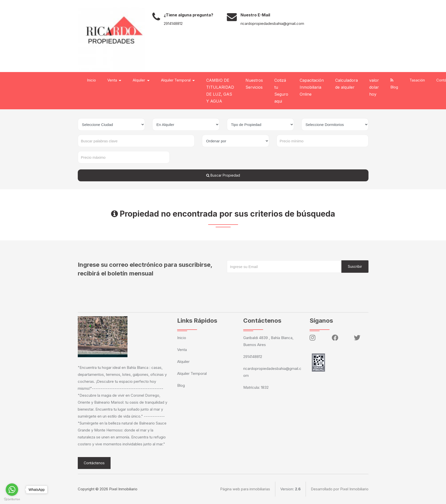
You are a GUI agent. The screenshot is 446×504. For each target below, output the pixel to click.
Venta (182, 350)
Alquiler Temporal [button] (176, 80)
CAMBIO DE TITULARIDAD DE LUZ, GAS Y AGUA (220, 91)
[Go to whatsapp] (12, 490)
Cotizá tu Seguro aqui (281, 91)
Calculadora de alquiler (346, 84)
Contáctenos (94, 463)
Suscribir (355, 266)
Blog (394, 84)
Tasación (417, 80)
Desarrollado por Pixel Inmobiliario (340, 489)
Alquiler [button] (139, 80)
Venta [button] (113, 80)
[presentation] (265, 283)
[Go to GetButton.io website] (12, 499)
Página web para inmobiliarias (245, 489)
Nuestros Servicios (254, 84)
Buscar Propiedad (223, 175)
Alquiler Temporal (192, 373)
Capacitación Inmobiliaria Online (312, 87)
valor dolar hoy (374, 87)
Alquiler (183, 362)
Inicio (91, 80)
